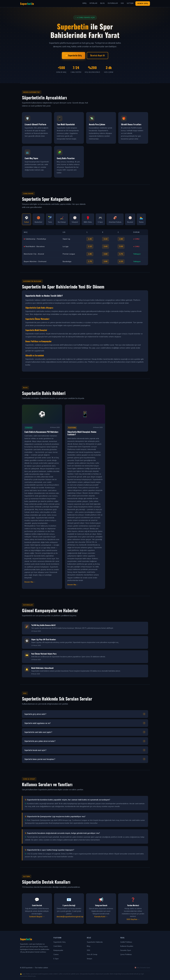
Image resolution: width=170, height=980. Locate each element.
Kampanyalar (58, 950)
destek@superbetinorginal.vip (70, 917)
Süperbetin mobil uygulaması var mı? (85, 723)
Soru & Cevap (92, 954)
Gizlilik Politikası (126, 942)
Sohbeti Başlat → (37, 917)
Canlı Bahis (58, 946)
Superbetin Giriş (59, 942)
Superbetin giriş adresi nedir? (85, 714)
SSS (122, 3)
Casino (56, 954)
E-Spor (56, 959)
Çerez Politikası (126, 954)
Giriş (84, 3)
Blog (103, 3)
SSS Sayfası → (133, 919)
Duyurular (113, 3)
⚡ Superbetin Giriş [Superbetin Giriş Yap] (73, 55)
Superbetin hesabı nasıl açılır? (85, 750)
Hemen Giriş (143, 3)
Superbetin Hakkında (95, 942)
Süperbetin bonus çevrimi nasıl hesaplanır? (85, 759)
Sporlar (93, 3)
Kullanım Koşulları (127, 946)
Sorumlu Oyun (126, 950)
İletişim (130, 3)
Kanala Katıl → (101, 917)
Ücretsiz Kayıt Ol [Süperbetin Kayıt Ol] (98, 55)
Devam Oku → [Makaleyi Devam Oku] (30, 582)
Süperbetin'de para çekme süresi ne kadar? (85, 741)
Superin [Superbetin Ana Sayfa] (27, 4)
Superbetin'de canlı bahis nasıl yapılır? (85, 732)
